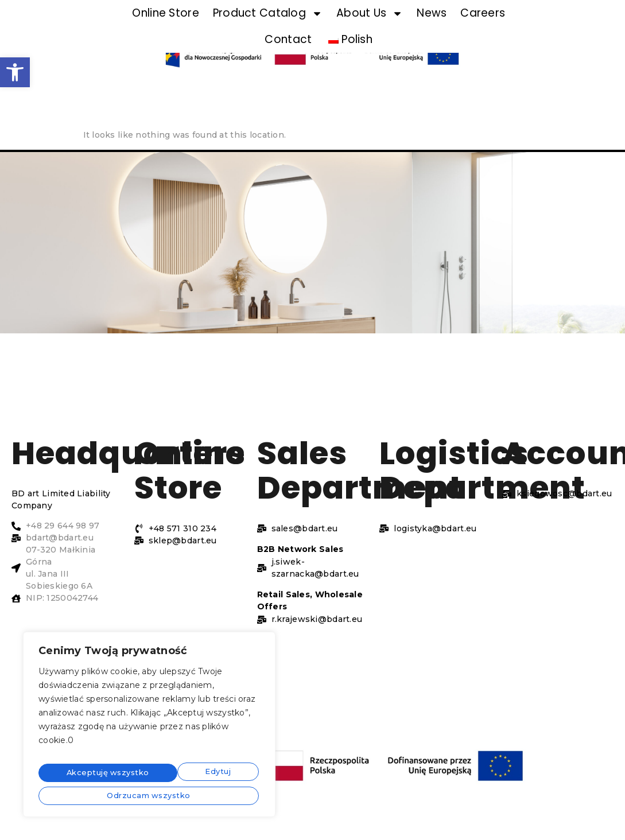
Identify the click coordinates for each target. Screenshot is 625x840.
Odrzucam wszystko (185, 774)
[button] (15, 72)
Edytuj (74, 774)
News (432, 13)
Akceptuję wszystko (150, 794)
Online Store (165, 13)
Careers (483, 13)
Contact (288, 39)
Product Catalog (268, 13)
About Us (370, 13)
